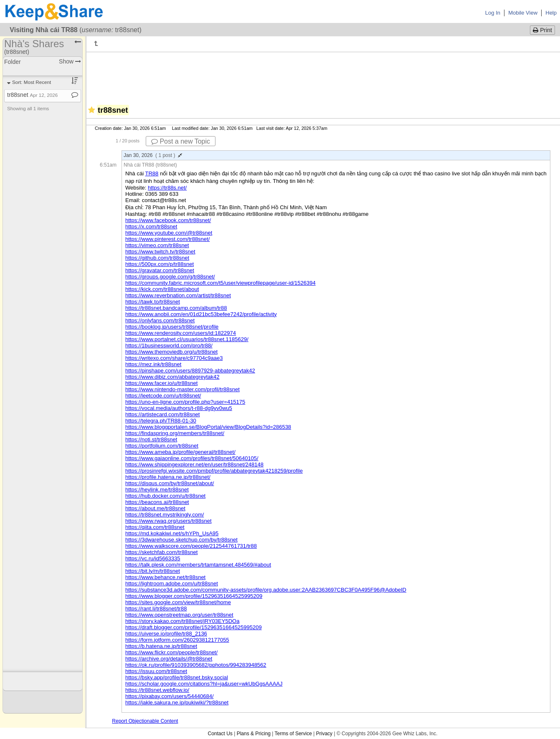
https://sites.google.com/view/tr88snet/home (178, 602)
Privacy (324, 734)
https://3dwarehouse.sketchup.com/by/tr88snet (181, 540)
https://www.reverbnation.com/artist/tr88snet (178, 295)
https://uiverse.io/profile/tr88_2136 (166, 634)
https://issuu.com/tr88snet (156, 671)
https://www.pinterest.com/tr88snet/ (167, 239)
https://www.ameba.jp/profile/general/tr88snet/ (180, 452)
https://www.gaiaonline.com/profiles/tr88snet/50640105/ (192, 458)
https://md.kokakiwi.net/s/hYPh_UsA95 (172, 533)
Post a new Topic (181, 141)
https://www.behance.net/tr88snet (165, 577)
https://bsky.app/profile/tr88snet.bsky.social (177, 677)
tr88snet (32, 95)
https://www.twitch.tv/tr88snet (160, 252)
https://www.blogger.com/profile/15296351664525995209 (194, 596)
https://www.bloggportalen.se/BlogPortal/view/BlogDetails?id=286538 (208, 427)
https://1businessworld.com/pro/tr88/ (169, 345)
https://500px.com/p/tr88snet (160, 264)
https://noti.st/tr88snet (151, 439)
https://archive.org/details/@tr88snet (169, 659)
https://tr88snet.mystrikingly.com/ (165, 515)
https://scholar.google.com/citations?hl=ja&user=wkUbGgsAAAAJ (204, 684)
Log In (493, 13)
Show (70, 61)
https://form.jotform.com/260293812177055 (177, 640)
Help (551, 13)
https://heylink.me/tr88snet (157, 490)
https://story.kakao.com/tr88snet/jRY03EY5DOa (182, 621)
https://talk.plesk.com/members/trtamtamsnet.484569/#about (198, 565)
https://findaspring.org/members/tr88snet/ (175, 433)
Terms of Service (293, 734)
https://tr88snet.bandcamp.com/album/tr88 (176, 308)
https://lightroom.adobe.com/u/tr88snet (172, 583)
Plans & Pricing (254, 734)
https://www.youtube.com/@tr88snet (169, 233)
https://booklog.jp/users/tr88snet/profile (172, 327)
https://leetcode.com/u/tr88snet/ (163, 396)
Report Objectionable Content (145, 721)
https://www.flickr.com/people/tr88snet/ (171, 652)
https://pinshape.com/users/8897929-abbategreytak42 (190, 371)
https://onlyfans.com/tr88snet (160, 320)
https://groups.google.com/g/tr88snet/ (170, 277)
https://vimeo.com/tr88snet (157, 245)
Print (542, 30)
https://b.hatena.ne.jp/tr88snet (161, 646)
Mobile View (523, 13)
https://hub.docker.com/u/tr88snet (165, 496)
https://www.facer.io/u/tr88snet (161, 383)
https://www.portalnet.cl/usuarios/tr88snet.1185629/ (187, 339)
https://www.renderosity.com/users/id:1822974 (181, 333)
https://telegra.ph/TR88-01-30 (161, 421)
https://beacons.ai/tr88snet (157, 502)
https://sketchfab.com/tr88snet (161, 552)
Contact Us (220, 734)
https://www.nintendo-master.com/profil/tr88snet (182, 389)
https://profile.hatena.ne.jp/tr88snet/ (168, 477)
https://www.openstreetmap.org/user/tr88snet (179, 615)
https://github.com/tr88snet (157, 258)
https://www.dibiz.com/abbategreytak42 (172, 377)
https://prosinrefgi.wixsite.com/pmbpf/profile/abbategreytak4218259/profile (214, 471)
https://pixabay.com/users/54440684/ (170, 696)
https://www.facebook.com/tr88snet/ (168, 220)
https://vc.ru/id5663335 (153, 558)
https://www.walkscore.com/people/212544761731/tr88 (191, 546)
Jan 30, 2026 (153, 155)
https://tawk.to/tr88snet (153, 302)
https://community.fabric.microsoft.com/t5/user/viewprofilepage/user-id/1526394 (220, 283)
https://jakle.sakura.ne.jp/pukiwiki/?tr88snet (177, 702)
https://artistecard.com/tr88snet (162, 414)
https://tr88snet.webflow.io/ (157, 690)
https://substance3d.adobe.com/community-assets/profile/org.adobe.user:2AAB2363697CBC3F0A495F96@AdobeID (266, 590)
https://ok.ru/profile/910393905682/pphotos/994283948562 (196, 665)
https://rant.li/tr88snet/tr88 (156, 609)
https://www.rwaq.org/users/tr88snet (169, 521)
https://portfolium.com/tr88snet (162, 446)
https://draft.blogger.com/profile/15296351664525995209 (194, 627)
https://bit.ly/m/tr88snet (153, 571)
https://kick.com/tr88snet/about (162, 289)
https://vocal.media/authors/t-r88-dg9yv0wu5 (179, 408)
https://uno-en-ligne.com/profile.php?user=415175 (185, 402)
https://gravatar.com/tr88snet (160, 270)
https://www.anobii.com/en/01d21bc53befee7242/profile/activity (201, 314)
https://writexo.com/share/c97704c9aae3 (174, 358)
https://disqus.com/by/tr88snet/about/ (170, 483)
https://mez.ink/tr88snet (153, 364)
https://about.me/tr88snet (155, 508)
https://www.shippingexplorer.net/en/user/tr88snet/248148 (194, 464)
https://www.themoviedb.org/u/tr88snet (171, 352)
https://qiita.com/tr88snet (155, 527)
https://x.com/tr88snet (151, 227)
